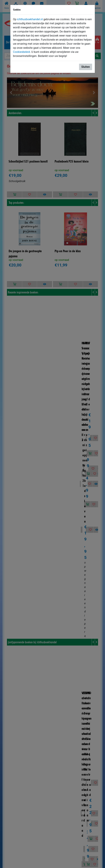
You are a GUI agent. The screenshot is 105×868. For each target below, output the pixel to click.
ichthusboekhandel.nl (30, 19)
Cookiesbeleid (22, 52)
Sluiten (85, 67)
